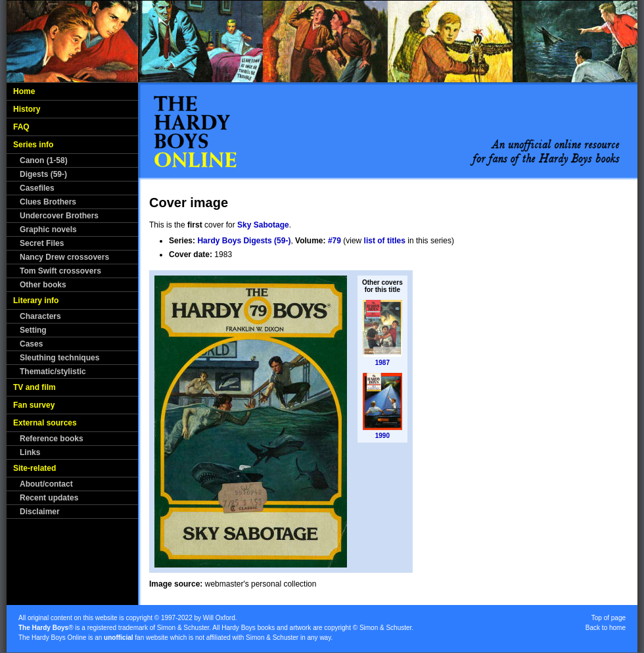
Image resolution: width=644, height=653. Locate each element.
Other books (43, 285)
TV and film (34, 387)
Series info (33, 145)
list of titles (385, 241)
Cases (31, 344)
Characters (40, 316)
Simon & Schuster (183, 628)
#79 (334, 241)
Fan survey (34, 405)
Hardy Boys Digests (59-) (244, 241)
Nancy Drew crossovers (64, 257)
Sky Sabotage (263, 225)
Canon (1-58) (44, 160)
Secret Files (42, 243)
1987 (382, 363)
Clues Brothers (48, 202)
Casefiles (37, 188)
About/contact (46, 484)
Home (24, 91)
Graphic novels (48, 230)
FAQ (21, 127)
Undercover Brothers (59, 216)
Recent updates (49, 498)
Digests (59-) (43, 174)
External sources (45, 423)
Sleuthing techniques (59, 358)
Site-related (34, 468)
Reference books (52, 439)
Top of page (609, 618)
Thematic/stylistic (53, 372)
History (27, 109)
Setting (33, 330)
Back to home (606, 628)
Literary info (36, 301)
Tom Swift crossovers (60, 271)
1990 (382, 436)
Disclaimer (40, 512)
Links (30, 452)
